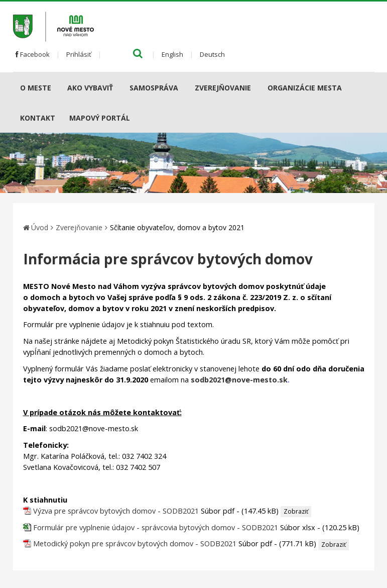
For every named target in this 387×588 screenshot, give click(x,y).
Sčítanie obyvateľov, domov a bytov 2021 (177, 227)
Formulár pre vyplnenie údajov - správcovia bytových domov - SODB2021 (157, 527)
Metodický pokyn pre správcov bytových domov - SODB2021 (135, 544)
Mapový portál (100, 118)
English (172, 54)
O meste (36, 88)
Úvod (40, 227)
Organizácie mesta (305, 88)
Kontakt (38, 118)
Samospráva (154, 88)
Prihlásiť (79, 54)
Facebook (33, 54)
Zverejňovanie (223, 88)
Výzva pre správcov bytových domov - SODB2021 (116, 511)
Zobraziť (296, 511)
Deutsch (212, 54)
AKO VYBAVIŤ (90, 88)
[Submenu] (55, 87)
